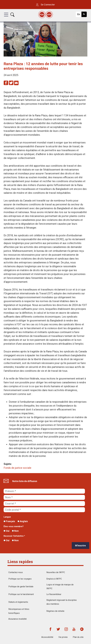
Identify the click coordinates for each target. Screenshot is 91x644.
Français (9, 521)
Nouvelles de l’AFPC (56, 572)
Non (15, 531)
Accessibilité (47, 637)
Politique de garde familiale (21, 587)
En (79, 15)
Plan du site (78, 637)
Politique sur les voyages (20, 579)
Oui (7, 531)
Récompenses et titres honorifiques (19, 611)
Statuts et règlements (18, 602)
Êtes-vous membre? (14, 526)
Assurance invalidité (18, 619)
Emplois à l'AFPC (54, 579)
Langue (7, 517)
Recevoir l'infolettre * (14, 536)
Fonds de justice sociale (17, 468)
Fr (85, 15)
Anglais (23, 521)
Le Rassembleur (54, 594)
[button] (6, 17)
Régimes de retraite (55, 611)
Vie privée (63, 637)
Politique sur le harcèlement (21, 594)
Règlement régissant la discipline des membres (62, 602)
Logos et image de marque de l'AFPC (60, 587)
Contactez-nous (16, 572)
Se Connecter (45, 5)
